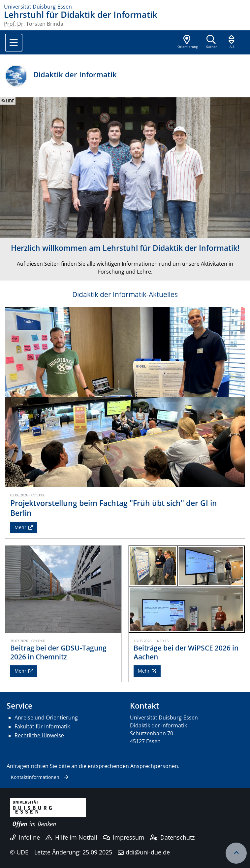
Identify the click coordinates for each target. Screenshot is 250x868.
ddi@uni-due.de (148, 852)
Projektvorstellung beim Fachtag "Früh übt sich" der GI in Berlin (114, 508)
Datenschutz (172, 837)
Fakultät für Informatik (42, 726)
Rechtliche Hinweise (39, 735)
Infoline (25, 837)
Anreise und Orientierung (46, 718)
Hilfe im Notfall (71, 837)
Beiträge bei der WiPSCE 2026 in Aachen (186, 652)
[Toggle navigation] (14, 43)
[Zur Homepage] (125, 7)
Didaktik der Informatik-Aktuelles (125, 294)
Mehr (20, 527)
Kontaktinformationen (35, 777)
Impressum (124, 837)
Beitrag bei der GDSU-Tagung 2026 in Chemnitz (58, 652)
